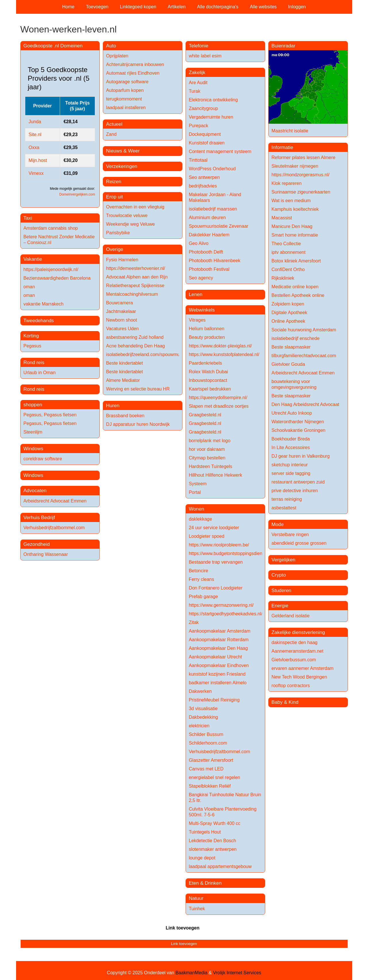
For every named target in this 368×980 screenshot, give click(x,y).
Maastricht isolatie (290, 131)
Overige (115, 249)
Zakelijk (197, 73)
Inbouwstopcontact (208, 380)
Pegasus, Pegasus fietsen (50, 415)
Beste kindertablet (124, 363)
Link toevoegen (183, 928)
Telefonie (199, 46)
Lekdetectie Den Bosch (212, 841)
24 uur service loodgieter (214, 528)
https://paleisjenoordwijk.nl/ (51, 269)
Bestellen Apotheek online (298, 295)
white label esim (205, 56)
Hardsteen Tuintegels (210, 466)
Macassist (282, 218)
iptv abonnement (288, 252)
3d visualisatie (203, 709)
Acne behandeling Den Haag (135, 346)
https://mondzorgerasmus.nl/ (300, 175)
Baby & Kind (285, 702)
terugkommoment (124, 99)
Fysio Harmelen (122, 260)
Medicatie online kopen (295, 287)
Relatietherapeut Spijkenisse (135, 286)
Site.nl (35, 135)
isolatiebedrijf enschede (295, 338)
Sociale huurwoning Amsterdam (304, 330)
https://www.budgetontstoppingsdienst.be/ (231, 553)
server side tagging (291, 473)
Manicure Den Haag (292, 226)
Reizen (114, 182)
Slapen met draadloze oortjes (219, 406)
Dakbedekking (203, 717)
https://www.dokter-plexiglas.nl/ (220, 346)
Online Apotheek (288, 321)
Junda (35, 122)
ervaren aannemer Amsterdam (303, 668)
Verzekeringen (122, 166)
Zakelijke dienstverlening (298, 632)
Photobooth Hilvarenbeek (215, 261)
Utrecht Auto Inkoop (292, 413)
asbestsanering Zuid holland (135, 337)
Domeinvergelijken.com (77, 194)
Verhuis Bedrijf (39, 518)
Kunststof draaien (207, 143)
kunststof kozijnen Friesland (217, 674)
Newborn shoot (122, 320)
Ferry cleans (201, 579)
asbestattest (284, 508)
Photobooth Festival (209, 269)
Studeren (281, 590)
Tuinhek (197, 909)
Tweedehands (39, 321)
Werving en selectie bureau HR (138, 389)
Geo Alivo (199, 243)
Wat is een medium (291, 201)
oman (29, 287)
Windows (33, 449)
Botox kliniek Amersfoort (296, 261)
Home (69, 7)
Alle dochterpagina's (218, 7)
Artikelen (177, 7)
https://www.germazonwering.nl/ (221, 605)
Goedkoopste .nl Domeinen (53, 46)
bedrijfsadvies (203, 186)
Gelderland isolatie (291, 616)
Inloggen (297, 7)
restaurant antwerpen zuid (298, 482)
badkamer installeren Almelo (218, 683)
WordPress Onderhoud (212, 169)
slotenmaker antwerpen (213, 849)
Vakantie (33, 259)
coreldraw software (43, 459)
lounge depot (202, 858)
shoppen (33, 405)
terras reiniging (287, 499)
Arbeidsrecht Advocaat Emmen (55, 501)
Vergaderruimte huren (211, 117)
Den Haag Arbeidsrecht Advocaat (305, 404)
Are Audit (198, 83)
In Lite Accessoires (291, 448)
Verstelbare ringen (290, 535)
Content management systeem (220, 151)
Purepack (199, 126)
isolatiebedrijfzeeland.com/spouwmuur (145, 354)
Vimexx (36, 173)
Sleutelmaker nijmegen (295, 166)
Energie (280, 606)
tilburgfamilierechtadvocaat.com (304, 356)
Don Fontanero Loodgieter (216, 588)
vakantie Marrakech (44, 304)
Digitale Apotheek (289, 313)
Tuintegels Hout (205, 832)
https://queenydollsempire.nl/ (218, 398)
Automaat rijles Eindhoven (133, 73)
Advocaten (35, 491)
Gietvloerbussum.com (294, 660)
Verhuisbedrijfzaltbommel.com (54, 528)
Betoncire (199, 571)
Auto (111, 46)
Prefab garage (203, 597)
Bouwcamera (119, 303)
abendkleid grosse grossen (299, 543)
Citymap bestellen (207, 458)
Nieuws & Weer (123, 151)
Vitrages (197, 320)
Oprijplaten (117, 56)
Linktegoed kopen (138, 7)
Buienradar (283, 46)
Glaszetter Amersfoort (211, 760)
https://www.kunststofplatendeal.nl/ (224, 354)
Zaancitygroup (203, 108)
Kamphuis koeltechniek (295, 209)
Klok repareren (287, 183)
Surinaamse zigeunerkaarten (301, 192)
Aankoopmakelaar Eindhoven (219, 665)
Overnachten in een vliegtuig (135, 207)
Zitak (194, 622)
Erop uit (114, 197)
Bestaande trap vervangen (216, 562)
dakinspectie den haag (294, 642)
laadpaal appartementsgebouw (220, 866)
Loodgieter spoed (207, 536)
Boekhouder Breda (291, 439)
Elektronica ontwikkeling (213, 100)
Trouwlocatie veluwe (127, 215)
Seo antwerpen (204, 177)
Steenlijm (33, 432)
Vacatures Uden (122, 329)
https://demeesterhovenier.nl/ (135, 268)
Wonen (196, 509)
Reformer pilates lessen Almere (303, 157)
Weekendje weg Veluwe (130, 224)
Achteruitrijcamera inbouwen (135, 64)
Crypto (279, 575)
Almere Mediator (123, 380)
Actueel (114, 124)
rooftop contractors (291, 686)
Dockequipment (205, 134)
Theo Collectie (286, 244)
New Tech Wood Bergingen (299, 677)
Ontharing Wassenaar (46, 554)
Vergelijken (283, 560)
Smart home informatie (295, 235)
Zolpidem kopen (288, 304)
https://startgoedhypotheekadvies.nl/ (226, 614)
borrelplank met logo (210, 441)
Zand (111, 134)
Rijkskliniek (283, 278)
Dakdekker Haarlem (209, 235)
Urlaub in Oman (40, 373)
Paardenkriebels (205, 363)
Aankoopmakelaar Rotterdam (219, 640)
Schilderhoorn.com (208, 743)
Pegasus (32, 346)
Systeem (198, 484)
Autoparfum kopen (125, 90)
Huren (113, 406)
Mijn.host (38, 160)
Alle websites (263, 7)
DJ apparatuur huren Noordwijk (138, 424)
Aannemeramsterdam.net (297, 651)
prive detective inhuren (295, 491)
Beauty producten (207, 337)
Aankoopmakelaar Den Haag (218, 648)
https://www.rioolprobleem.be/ (219, 545)
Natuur (196, 898)
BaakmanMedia (191, 973)
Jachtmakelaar (121, 311)
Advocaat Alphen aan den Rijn (137, 277)
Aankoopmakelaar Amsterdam (219, 631)
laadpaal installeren (126, 108)
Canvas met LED (206, 769)
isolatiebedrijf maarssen (213, 209)
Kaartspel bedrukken (210, 389)
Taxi (28, 218)
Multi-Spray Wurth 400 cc (214, 823)
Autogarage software (127, 82)
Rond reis (34, 363)
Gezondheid (37, 544)
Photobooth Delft (206, 252)
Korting (31, 336)
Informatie (282, 147)
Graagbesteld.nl (205, 415)
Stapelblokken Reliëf (210, 786)
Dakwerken (200, 691)
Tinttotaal (198, 160)
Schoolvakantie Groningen (298, 430)
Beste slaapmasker (291, 347)
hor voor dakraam (207, 449)
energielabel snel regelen (214, 777)
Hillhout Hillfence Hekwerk (215, 475)
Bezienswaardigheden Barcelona (57, 278)
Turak (194, 91)
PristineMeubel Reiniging (214, 700)
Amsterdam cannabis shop (51, 228)
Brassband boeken (125, 416)
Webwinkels (202, 310)
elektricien (199, 726)
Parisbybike (118, 233)
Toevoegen (97, 7)
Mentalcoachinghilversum (132, 294)
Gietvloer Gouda (288, 364)
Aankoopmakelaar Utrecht (215, 657)
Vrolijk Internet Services (237, 973)
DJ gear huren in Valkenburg (301, 456)
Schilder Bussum (206, 734)
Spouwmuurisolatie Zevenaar (218, 226)
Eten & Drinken (205, 883)
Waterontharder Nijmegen (298, 422)
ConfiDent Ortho (288, 269)
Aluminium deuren (207, 218)
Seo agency (201, 278)
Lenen (195, 294)
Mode (278, 524)
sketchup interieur (290, 465)
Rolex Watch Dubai (208, 372)
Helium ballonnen (207, 329)
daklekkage (200, 519)
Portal (195, 492)
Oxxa (34, 147)
